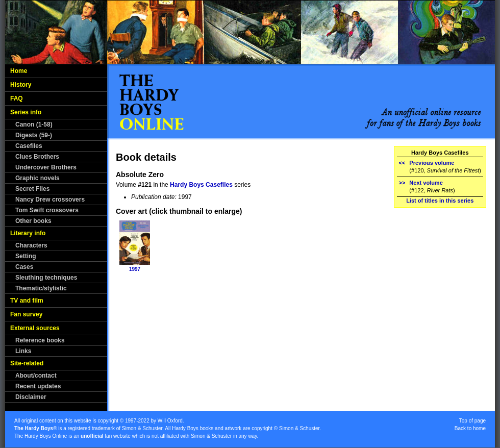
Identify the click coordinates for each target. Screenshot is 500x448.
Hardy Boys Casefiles (201, 185)
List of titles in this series (440, 201)
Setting (26, 256)
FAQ (17, 98)
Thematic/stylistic (41, 288)
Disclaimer (31, 397)
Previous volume (432, 163)
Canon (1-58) (34, 125)
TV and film (27, 301)
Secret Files (32, 189)
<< (402, 163)
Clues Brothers (37, 157)
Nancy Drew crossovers (50, 200)
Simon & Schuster (142, 428)
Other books (33, 221)
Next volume (426, 183)
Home (19, 71)
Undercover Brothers (46, 167)
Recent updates (38, 386)
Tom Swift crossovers (47, 210)
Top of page (472, 421)
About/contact (36, 376)
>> (402, 183)
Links (23, 351)
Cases (24, 267)
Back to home (470, 428)
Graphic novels (37, 178)
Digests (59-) (34, 135)
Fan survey (26, 314)
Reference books (40, 340)
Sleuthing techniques (46, 278)
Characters (31, 245)
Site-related (27, 363)
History (21, 85)
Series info (26, 112)
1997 (135, 269)
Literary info (28, 233)
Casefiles (29, 146)
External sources (35, 328)
